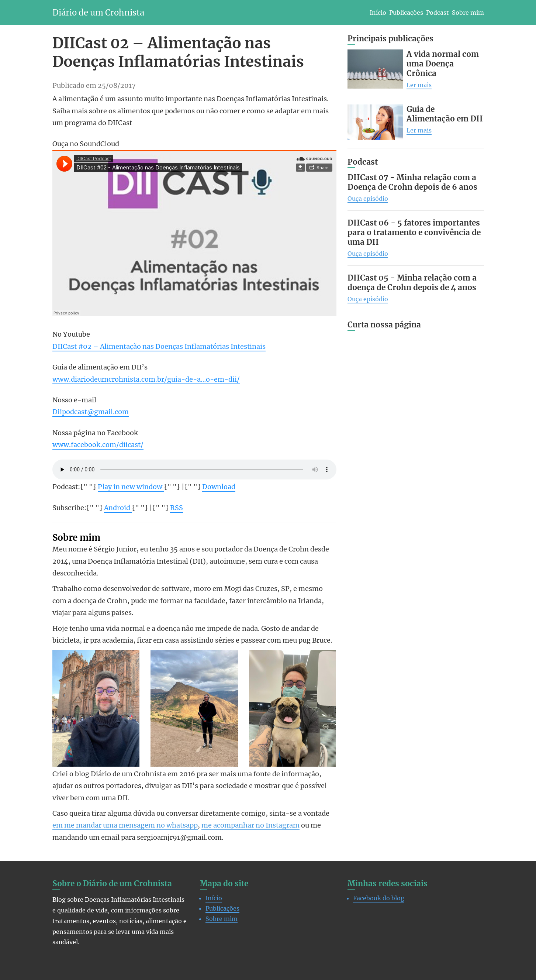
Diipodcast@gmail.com (91, 412)
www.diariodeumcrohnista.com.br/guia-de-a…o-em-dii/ (146, 379)
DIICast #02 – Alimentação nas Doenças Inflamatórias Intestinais (159, 346)
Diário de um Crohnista (98, 13)
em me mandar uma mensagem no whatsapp (125, 825)
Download (219, 487)
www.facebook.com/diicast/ (98, 445)
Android (118, 508)
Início (378, 13)
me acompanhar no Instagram (250, 825)
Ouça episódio (368, 199)
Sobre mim (468, 13)
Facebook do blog (379, 898)
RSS (177, 508)
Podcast (438, 13)
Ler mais (419, 85)
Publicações (406, 13)
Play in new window (131, 487)
